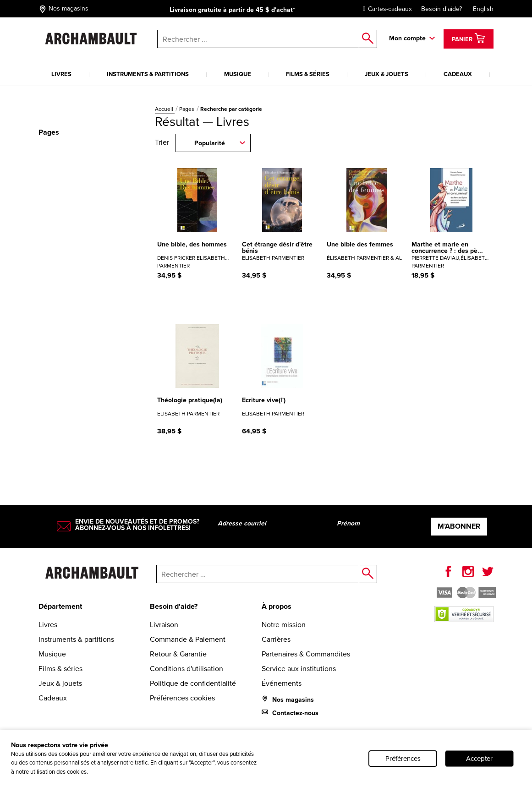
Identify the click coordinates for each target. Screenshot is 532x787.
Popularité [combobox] (210, 143)
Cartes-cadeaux (385, 9)
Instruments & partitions (148, 74)
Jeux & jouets (387, 74)
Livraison (164, 625)
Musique (238, 74)
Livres (61, 74)
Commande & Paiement (188, 639)
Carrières (276, 639)
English (483, 9)
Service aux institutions (299, 669)
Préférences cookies (182, 698)
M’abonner (459, 526)
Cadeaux (458, 74)
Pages (187, 109)
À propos (277, 606)
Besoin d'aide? (442, 9)
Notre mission (284, 625)
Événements (282, 683)
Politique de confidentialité (193, 683)
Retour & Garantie (178, 654)
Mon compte (407, 38)
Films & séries (308, 74)
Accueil (165, 109)
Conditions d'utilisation (186, 669)
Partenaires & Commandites (306, 654)
